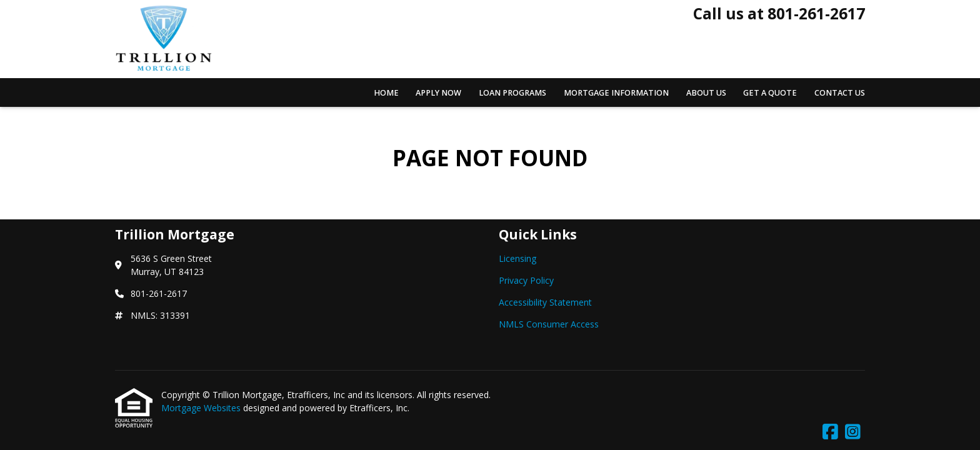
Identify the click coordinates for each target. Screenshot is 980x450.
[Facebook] (830, 432)
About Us (706, 93)
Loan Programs (512, 93)
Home (386, 93)
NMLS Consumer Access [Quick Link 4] (549, 324)
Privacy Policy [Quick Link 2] (526, 280)
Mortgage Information (616, 93)
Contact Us (840, 93)
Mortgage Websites (202, 408)
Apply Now (438, 93)
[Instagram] (853, 432)
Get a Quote (770, 93)
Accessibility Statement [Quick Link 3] (545, 302)
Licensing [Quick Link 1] (517, 258)
